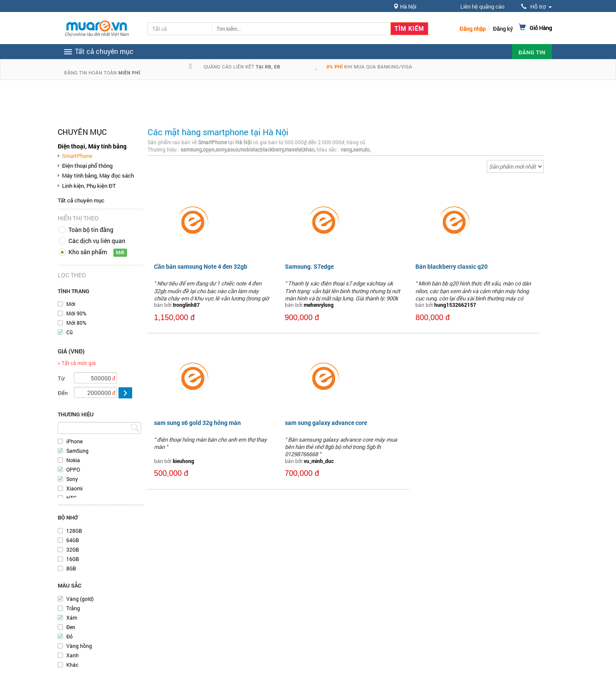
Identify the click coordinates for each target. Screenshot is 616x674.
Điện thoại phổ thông (87, 166)
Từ (61, 378)
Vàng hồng (79, 646)
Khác (72, 665)
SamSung (77, 451)
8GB (71, 568)
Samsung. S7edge (309, 266)
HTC (71, 498)
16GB (73, 559)
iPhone (74, 441)
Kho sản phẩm (88, 252)
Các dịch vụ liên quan (97, 241)
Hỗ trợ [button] (536, 7)
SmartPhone (77, 156)
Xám (72, 618)
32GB (73, 549)
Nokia (73, 460)
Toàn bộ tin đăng (91, 230)
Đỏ (70, 636)
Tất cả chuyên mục (81, 200)
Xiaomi (74, 488)
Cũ (70, 332)
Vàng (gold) (80, 599)
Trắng (73, 608)
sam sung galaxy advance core (326, 423)
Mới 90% (76, 313)
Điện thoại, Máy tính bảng (92, 146)
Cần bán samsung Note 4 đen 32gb (201, 266)
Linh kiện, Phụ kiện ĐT (89, 186)
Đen (71, 627)
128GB (74, 531)
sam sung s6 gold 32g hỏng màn (197, 423)
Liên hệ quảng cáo (482, 6)
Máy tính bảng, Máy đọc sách (98, 175)
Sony (72, 479)
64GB (73, 540)
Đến (63, 393)
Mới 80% (76, 323)
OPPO (73, 469)
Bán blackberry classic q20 (452, 266)
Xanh (73, 655)
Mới (71, 304)
